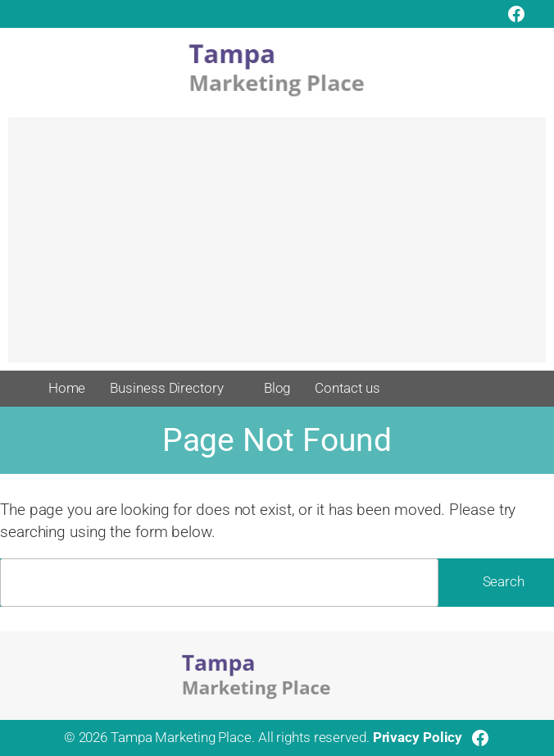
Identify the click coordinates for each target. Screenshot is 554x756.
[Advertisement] (277, 248)
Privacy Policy (418, 738)
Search (504, 582)
